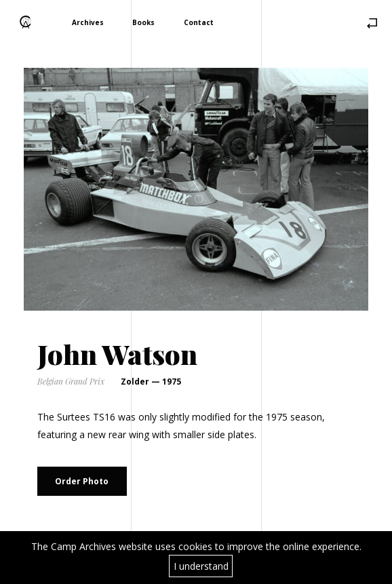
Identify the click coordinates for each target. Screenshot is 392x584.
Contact (199, 22)
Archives (88, 22)
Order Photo (82, 481)
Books (143, 22)
